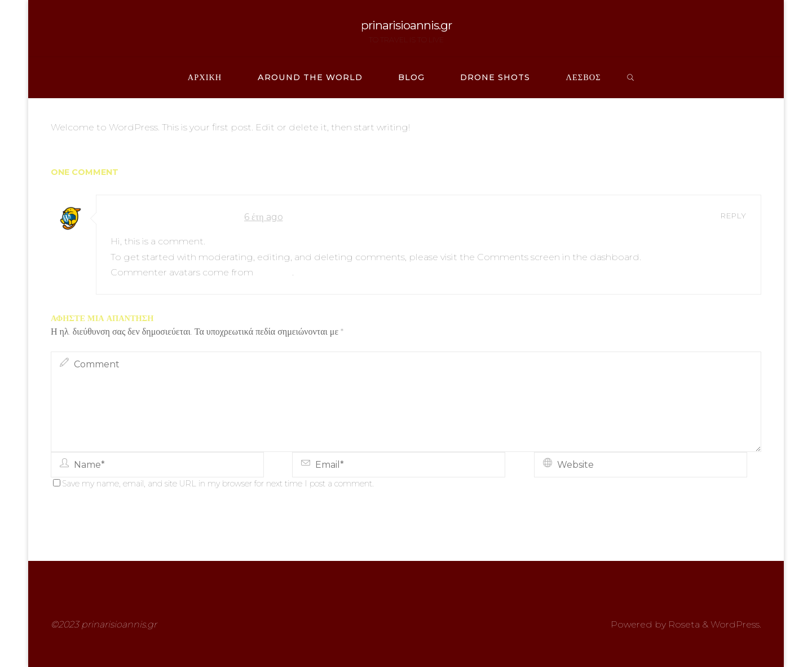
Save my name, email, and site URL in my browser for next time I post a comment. (213, 484)
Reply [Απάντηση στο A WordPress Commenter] (734, 216)
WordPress (735, 624)
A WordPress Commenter (173, 217)
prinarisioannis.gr (406, 25)
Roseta (683, 624)
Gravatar (274, 272)
